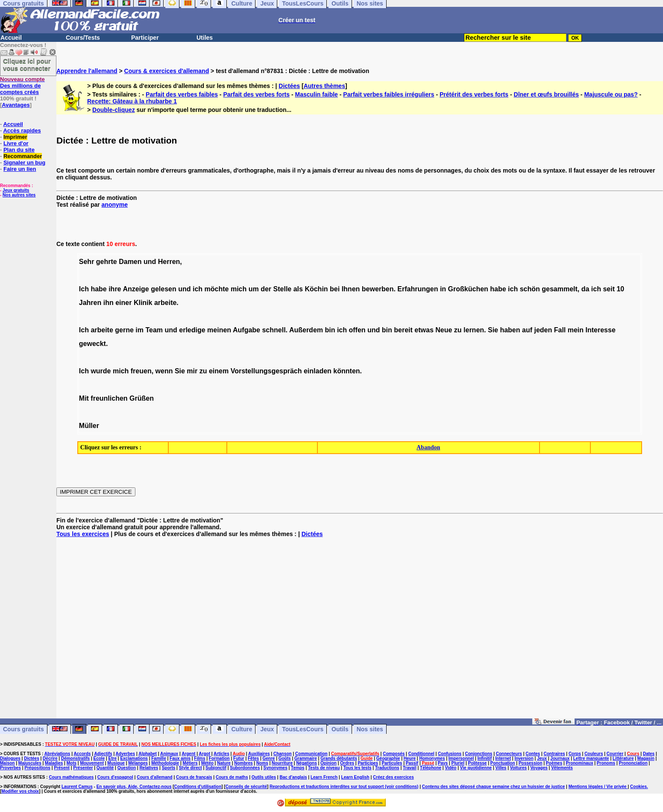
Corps (575, 754)
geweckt (92, 344)
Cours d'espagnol (115, 777)
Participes (368, 763)
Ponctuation (503, 763)
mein (576, 330)
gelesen (164, 289)
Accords (82, 754)
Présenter (83, 768)
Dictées (289, 86)
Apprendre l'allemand (87, 71)
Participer (145, 38)
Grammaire (306, 758)
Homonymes (432, 758)
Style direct (191, 768)
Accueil (11, 38)
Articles (221, 754)
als (298, 289)
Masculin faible (317, 94)
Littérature (623, 758)
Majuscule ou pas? (611, 94)
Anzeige (136, 289)
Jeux (267, 729)
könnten (346, 371)
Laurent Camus (77, 787)
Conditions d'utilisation (198, 787)
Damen (130, 262)
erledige (192, 330)
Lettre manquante (591, 758)
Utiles (205, 38)
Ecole (99, 758)
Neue (444, 330)
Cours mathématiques (71, 777)
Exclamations (134, 758)
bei (335, 289)
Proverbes (10, 768)
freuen (141, 371)
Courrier (615, 754)
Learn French (324, 777)
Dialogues (10, 758)
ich (198, 289)
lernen (474, 330)
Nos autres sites (19, 195)
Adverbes (126, 754)
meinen (219, 330)
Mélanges (138, 763)
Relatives (149, 768)
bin (330, 330)
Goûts (285, 758)
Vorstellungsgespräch (266, 371)
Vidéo (450, 768)
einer (123, 303)
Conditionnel (421, 754)
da (585, 289)
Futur (239, 758)
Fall (560, 330)
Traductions (387, 768)
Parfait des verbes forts (256, 94)
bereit (403, 330)
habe (98, 289)
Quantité (105, 768)
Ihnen (351, 289)
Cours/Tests (83, 38)
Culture (242, 729)
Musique (116, 763)
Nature (224, 763)
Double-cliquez (114, 110)
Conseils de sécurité (246, 787)
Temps (298, 768)
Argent (188, 754)
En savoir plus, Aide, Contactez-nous (134, 787)
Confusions (450, 754)
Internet (503, 758)
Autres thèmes (324, 86)
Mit (84, 398)
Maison (7, 763)
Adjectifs (103, 754)
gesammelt (560, 289)
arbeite (165, 303)
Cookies (638, 787)
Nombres (243, 763)
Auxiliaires (259, 754)
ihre (115, 289)
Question (127, 768)
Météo (207, 763)
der (266, 289)
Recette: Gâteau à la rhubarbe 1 (132, 101)
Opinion (329, 763)
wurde (101, 371)
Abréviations (57, 754)
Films (199, 758)
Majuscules (30, 763)
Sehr (87, 262)
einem (219, 371)
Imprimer (15, 137)
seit (609, 289)
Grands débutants (339, 758)
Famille (158, 758)
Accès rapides (22, 130)
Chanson (283, 754)
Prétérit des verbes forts (474, 94)
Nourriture (282, 763)
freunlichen (109, 398)
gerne (124, 330)
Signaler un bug (24, 163)
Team (154, 330)
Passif (412, 763)
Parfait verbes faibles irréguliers (389, 94)
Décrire (50, 758)
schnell (274, 330)
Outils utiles (264, 777)
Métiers (190, 763)
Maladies (54, 763)
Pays (443, 763)
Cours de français (194, 777)
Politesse (477, 763)
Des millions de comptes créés (22, 86)
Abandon (428, 447)
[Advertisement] (360, 631)
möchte (217, 289)
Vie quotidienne (476, 768)
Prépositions (37, 768)
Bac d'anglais (293, 777)
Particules (392, 763)
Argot (204, 754)
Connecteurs (509, 754)
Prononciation (633, 763)
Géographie (388, 758)
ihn (109, 303)
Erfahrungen (418, 289)
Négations (306, 763)
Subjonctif (216, 768)
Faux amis (180, 758)
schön (530, 289)
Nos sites (370, 729)
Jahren (90, 303)
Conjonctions (479, 754)
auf (527, 330)
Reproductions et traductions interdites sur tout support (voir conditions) (344, 787)
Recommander (23, 156)
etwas (424, 330)
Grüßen (142, 398)
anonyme (115, 205)
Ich (84, 289)
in (443, 289)
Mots (72, 763)
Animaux (169, 754)
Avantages (16, 105)
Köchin (316, 289)
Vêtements (562, 768)
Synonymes (276, 768)
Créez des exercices (393, 777)
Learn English (355, 777)
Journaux (560, 758)
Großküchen (468, 289)
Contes (533, 754)
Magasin (646, 758)
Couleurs (594, 754)
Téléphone (431, 768)
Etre (113, 758)
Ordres (347, 763)
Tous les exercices (83, 534)
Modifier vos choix (20, 791)
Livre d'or (16, 143)
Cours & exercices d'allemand (167, 71)
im (139, 330)
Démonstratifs (75, 758)
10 (620, 289)
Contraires (554, 754)
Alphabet (148, 754)
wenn (164, 371)
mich (239, 289)
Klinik (143, 303)
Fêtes (253, 758)
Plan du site (19, 150)
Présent (62, 768)
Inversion (524, 758)
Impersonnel (461, 758)
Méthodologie (165, 763)
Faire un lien (20, 169)
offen (357, 330)
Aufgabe (246, 330)
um (254, 289)
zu (458, 330)
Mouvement (92, 763)
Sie (493, 330)
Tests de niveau (324, 768)
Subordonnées (245, 768)
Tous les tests (358, 768)
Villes (501, 768)
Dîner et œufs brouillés (546, 94)
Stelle (283, 289)
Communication (311, 754)
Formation (219, 758)
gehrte (107, 262)
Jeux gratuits (16, 190)
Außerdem (306, 330)
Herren (169, 262)
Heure (410, 758)
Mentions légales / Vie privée (598, 787)
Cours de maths (232, 777)
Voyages (539, 768)
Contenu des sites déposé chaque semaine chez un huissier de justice (494, 787)
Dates (649, 754)
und (150, 262)
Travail (410, 768)
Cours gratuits (23, 729)
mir (192, 371)
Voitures (518, 768)
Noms (262, 763)
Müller (89, 426)
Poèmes (554, 763)
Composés (394, 754)
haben (510, 330)
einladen (318, 371)
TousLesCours (303, 729)
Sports (169, 768)
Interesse (601, 330)
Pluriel (458, 763)
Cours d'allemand (155, 777)
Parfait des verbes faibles (182, 94)
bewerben (378, 289)
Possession (531, 763)
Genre (268, 758)
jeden (543, 330)
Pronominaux (580, 763)
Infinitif (485, 758)
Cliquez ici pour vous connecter (27, 64)
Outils (340, 729)
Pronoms (606, 763)
